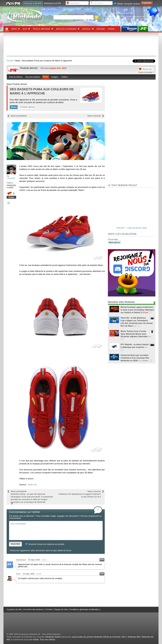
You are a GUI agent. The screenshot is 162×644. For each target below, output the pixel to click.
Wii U (124, 637)
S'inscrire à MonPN (33, 3)
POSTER (15, 544)
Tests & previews (41, 29)
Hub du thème (16, 77)
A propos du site (14, 609)
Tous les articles (33, 77)
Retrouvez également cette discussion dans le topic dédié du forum (41, 550)
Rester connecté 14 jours (127, 4)
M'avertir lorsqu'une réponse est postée (45, 544)
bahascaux (21, 560)
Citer (102, 559)
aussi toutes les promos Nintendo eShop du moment (96, 637)
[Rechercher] (73, 17)
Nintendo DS (147, 637)
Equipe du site (61, 609)
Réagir (11, 197)
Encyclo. (87, 29)
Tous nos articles (47, 640)
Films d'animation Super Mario (119, 16)
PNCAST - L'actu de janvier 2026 (132, 228)
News (14, 29)
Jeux (25, 29)
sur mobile (34, 640)
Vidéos (64, 77)
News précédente (19, 116)
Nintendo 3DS (134, 637)
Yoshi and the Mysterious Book (123, 19)
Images (55, 77)
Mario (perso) (114, 242)
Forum (111, 29)
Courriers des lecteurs (33, 609)
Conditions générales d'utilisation (84, 609)
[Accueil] (7, 29)
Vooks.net (32, 485)
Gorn (18, 574)
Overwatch (116, 21)
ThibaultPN (11, 178)
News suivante (94, 116)
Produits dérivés (29, 68)
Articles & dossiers (66, 29)
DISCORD (101, 29)
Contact (49, 609)
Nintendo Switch (53, 637)
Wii (8, 640)
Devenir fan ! (148, 69)
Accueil (10, 61)
